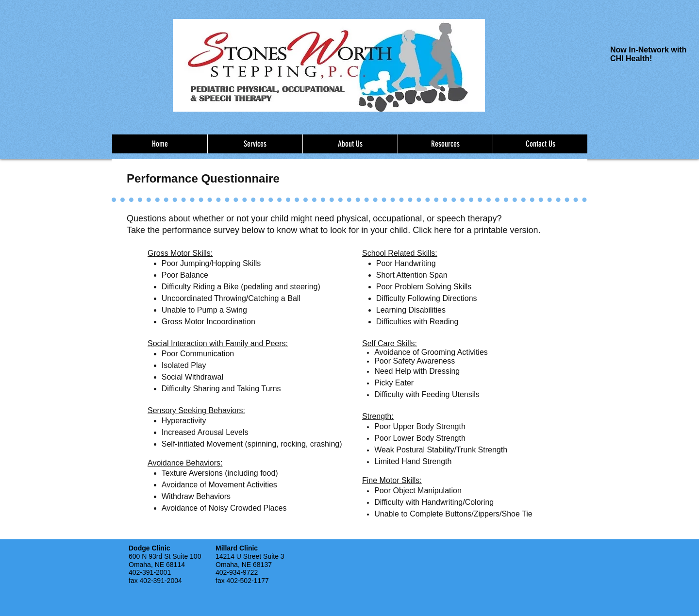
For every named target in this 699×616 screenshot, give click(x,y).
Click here (432, 230)
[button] (255, 144)
